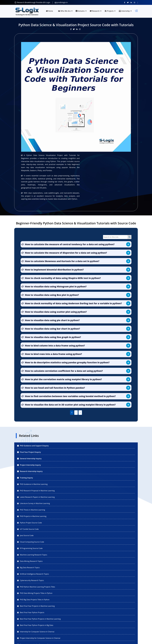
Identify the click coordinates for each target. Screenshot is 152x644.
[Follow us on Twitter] (128, 2)
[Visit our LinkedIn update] (78, 29)
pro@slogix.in (61, 2)
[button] (76, 244)
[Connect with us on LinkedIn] (131, 2)
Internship (124, 11)
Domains (80, 11)
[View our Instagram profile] (134, 2)
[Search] (129, 237)
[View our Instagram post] (80, 29)
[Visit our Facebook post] (72, 29)
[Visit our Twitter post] (75, 29)
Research (95, 11)
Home (49, 11)
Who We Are (64, 11)
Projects (109, 11)
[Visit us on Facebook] (125, 2)
